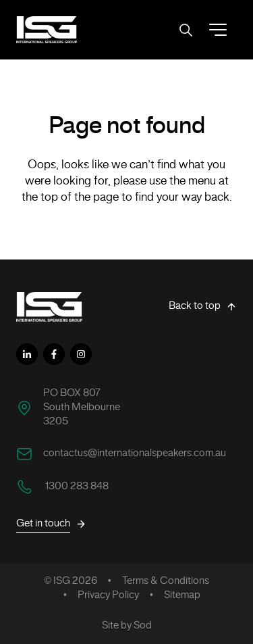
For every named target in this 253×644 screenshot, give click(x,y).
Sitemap (182, 595)
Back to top (203, 307)
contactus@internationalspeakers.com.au (135, 453)
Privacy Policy (108, 595)
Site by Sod (127, 626)
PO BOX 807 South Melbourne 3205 (82, 407)
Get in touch (51, 524)
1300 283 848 (76, 487)
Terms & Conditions (166, 581)
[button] (218, 30)
